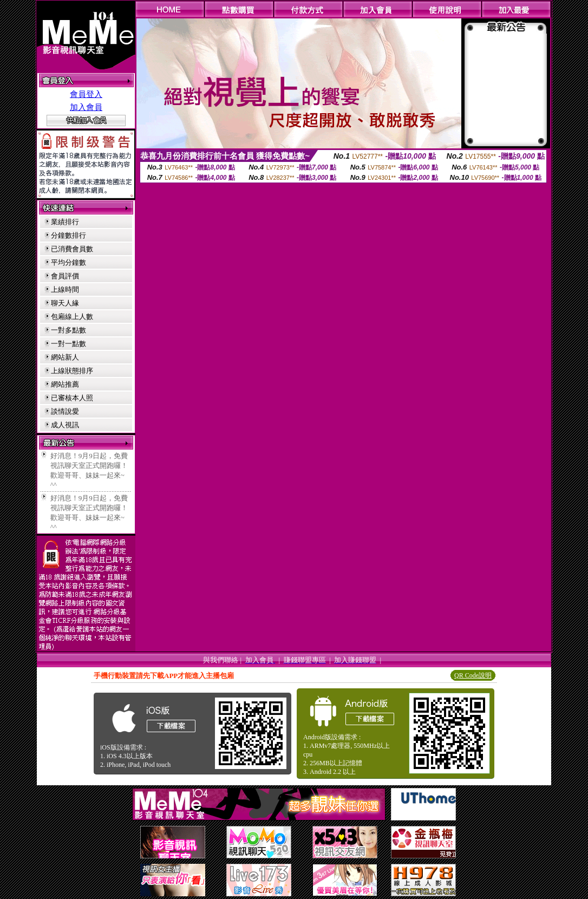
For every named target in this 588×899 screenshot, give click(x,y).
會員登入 (86, 94)
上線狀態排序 (72, 371)
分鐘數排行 (68, 235)
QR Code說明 (473, 675)
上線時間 (65, 289)
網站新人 (65, 357)
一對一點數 (68, 344)
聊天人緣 (65, 303)
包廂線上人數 (72, 317)
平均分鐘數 (68, 262)
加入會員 (86, 107)
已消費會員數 (72, 249)
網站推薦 (65, 384)
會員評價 (65, 276)
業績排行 (65, 222)
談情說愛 (65, 411)
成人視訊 (65, 425)
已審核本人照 (72, 398)
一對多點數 (68, 330)
